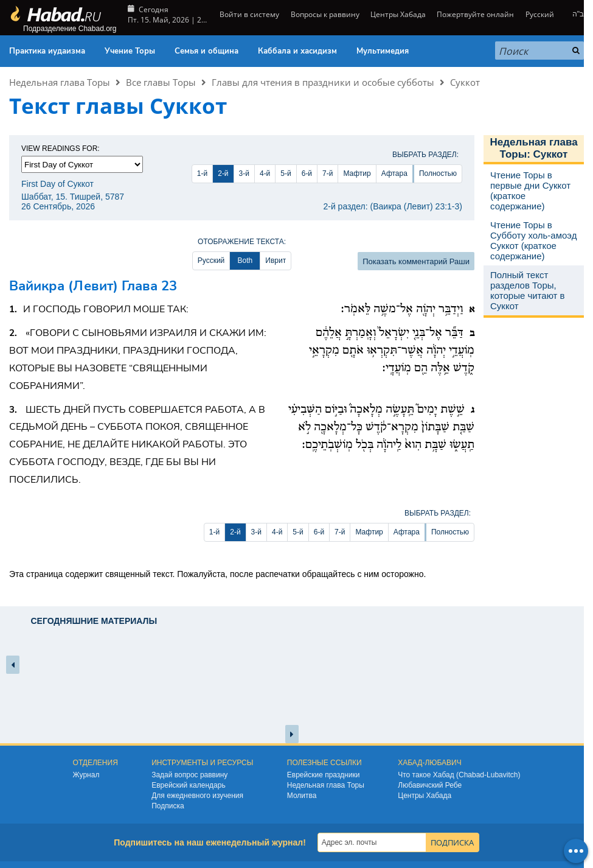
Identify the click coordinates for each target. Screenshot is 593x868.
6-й (307, 173)
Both (245, 261)
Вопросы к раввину (325, 14)
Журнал (86, 775)
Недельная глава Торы (60, 82)
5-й (286, 173)
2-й (223, 173)
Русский (540, 14)
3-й (244, 173)
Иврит (276, 261)
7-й (328, 173)
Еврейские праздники (324, 775)
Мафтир (357, 173)
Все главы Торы (161, 82)
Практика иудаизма (47, 51)
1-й (202, 173)
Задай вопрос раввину (189, 775)
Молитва (302, 796)
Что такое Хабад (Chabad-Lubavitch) (459, 775)
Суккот (465, 82)
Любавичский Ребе (430, 785)
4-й (265, 173)
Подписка (168, 806)
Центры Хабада (398, 14)
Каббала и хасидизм (297, 51)
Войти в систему (248, 14)
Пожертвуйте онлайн (475, 14)
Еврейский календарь (189, 785)
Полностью (438, 173)
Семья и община (206, 51)
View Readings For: (61, 149)
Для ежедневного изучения (197, 796)
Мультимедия (383, 51)
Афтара (394, 173)
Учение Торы (130, 51)
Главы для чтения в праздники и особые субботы (323, 82)
